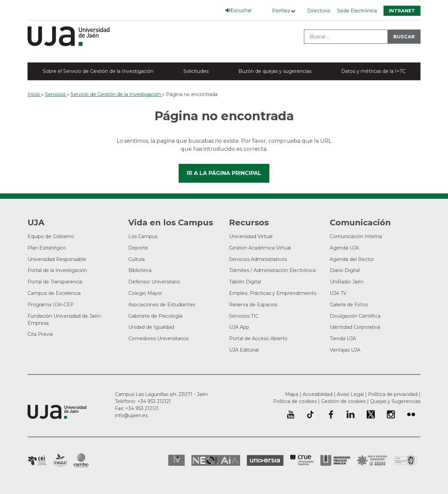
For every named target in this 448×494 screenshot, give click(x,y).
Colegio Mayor (145, 293)
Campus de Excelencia (54, 293)
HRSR (176, 460)
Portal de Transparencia (55, 282)
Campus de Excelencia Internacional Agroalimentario (60, 460)
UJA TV (338, 293)
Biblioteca (140, 270)
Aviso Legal (350, 394)
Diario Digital (345, 270)
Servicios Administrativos (258, 259)
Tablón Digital (245, 282)
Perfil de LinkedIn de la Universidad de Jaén (351, 414)
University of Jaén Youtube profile (291, 414)
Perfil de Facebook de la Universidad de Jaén (330, 414)
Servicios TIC (244, 316)
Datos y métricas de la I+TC (373, 71)
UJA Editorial (244, 350)
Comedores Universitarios (158, 339)
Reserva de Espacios (253, 305)
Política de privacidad (393, 394)
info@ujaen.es (131, 415)
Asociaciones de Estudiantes (162, 305)
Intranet (402, 11)
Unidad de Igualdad (151, 327)
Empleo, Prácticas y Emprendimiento (273, 293)
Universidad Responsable (57, 259)
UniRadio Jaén (347, 282)
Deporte (138, 248)
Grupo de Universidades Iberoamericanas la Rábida (372, 460)
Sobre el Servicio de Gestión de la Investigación (98, 71)
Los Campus (143, 236)
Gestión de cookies (343, 401)
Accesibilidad (318, 394)
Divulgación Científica (355, 316)
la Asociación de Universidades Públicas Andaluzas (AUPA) (335, 460)
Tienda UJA (343, 339)
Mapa (292, 394)
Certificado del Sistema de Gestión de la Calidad (406, 460)
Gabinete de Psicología (155, 316)
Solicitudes (196, 71)
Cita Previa (40, 334)
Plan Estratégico (47, 248)
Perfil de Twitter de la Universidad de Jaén (371, 414)
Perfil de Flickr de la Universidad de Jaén (411, 414)
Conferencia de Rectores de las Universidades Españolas (302, 460)
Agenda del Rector (352, 259)
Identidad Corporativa (355, 327)
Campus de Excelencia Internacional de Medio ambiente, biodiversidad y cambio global (81, 460)
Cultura (137, 259)
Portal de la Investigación (57, 270)
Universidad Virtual (251, 236)
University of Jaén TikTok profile (310, 414)
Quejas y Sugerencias (395, 401)
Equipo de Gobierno (51, 236)
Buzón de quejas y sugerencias (275, 71)
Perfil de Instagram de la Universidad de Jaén (391, 414)
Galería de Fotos (349, 305)
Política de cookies (295, 401)
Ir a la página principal (224, 173)
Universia (265, 460)
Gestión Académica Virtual (260, 248)
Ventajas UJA (345, 350)
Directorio (319, 11)
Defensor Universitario (154, 282)
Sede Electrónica (357, 11)
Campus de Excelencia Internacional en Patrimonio (37, 460)
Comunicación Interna (356, 236)
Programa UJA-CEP (51, 305)
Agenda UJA (344, 248)
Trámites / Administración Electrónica (272, 270)
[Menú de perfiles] (285, 11)
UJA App (239, 327)
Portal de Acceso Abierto (258, 339)
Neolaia (216, 460)
